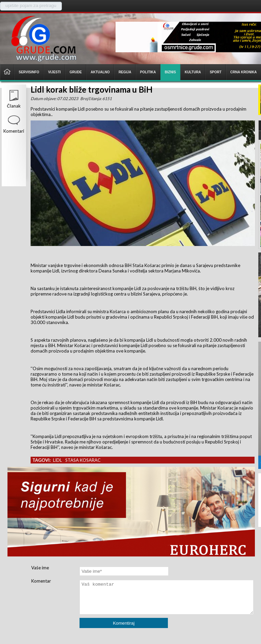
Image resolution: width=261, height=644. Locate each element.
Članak (14, 106)
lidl (57, 460)
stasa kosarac (83, 460)
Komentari (14, 131)
